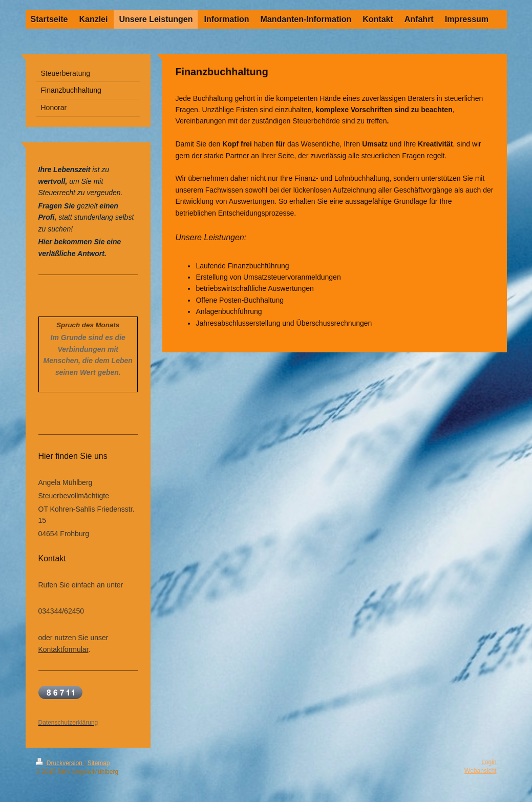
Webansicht (480, 771)
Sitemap (99, 763)
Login (489, 762)
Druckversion (60, 763)
